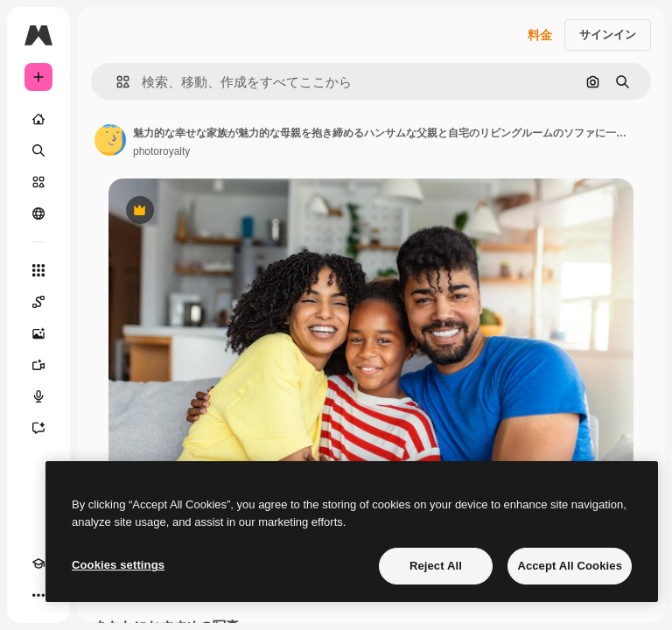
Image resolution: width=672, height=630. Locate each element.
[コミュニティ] (38, 213)
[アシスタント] (38, 428)
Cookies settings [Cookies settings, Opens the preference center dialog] (118, 565)
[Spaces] (38, 302)
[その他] (38, 595)
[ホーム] (38, 119)
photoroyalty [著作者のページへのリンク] (161, 151)
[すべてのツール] (38, 270)
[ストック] (38, 182)
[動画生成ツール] (38, 365)
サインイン (608, 35)
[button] (116, 82)
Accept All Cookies (570, 566)
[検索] (38, 150)
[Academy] (38, 563)
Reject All (436, 566)
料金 (540, 35)
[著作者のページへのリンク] (110, 140)
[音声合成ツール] (38, 396)
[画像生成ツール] (38, 333)
